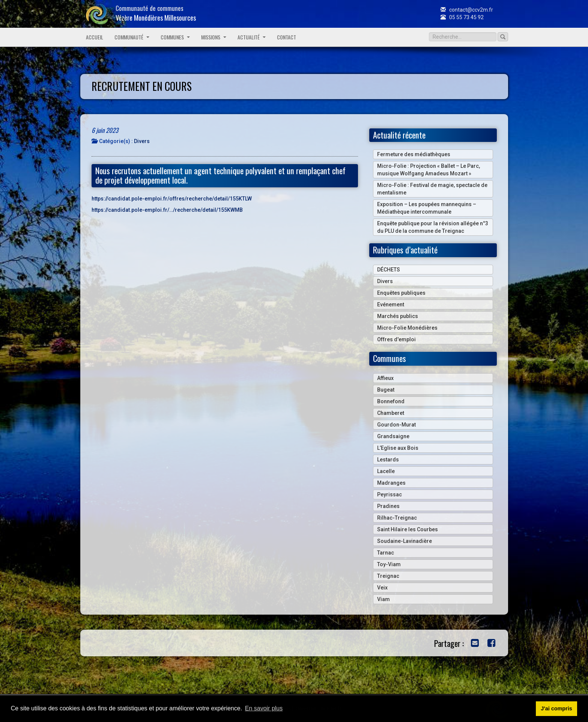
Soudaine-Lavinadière (405, 541)
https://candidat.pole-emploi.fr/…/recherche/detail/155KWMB (167, 210)
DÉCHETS (389, 270)
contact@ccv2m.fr (467, 10)
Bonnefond (391, 401)
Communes (175, 37)
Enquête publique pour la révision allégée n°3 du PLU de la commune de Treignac (433, 227)
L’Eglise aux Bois (398, 448)
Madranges (391, 483)
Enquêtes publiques (401, 293)
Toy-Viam (389, 564)
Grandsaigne (393, 436)
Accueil (95, 37)
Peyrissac (389, 494)
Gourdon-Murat (396, 425)
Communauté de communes (156, 13)
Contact (286, 37)
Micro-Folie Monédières (407, 328)
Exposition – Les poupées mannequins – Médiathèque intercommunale (427, 208)
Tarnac (386, 553)
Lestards (388, 460)
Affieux (385, 378)
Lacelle (386, 471)
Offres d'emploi (396, 339)
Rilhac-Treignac (397, 518)
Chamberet (391, 413)
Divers (142, 141)
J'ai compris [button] (556, 708)
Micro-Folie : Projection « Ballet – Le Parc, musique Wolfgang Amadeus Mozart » (429, 170)
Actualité (252, 37)
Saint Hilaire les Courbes (408, 529)
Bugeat (386, 390)
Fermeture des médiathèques (414, 154)
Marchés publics (398, 316)
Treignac (388, 576)
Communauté (132, 37)
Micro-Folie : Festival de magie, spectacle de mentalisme (432, 189)
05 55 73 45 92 (462, 17)
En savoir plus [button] (264, 708)
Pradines (388, 506)
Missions (214, 37)
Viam (383, 599)
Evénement (391, 304)
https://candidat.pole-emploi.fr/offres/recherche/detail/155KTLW (172, 199)
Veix (382, 588)
